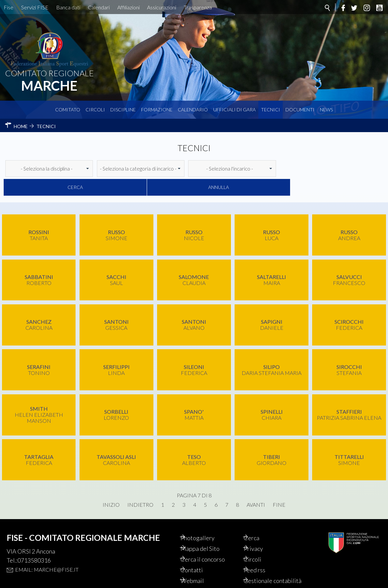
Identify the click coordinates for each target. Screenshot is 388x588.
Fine (279, 486)
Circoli (95, 110)
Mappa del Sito (208, 530)
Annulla (358, 168)
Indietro (140, 486)
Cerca (304, 168)
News (326, 110)
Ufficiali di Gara (234, 110)
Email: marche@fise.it (47, 551)
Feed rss (262, 551)
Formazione (157, 110)
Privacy (261, 530)
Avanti (256, 486)
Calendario (193, 110)
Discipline (123, 110)
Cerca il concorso (210, 541)
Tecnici (271, 110)
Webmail (200, 562)
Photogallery (205, 519)
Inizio (111, 486)
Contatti (199, 551)
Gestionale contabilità (266, 566)
